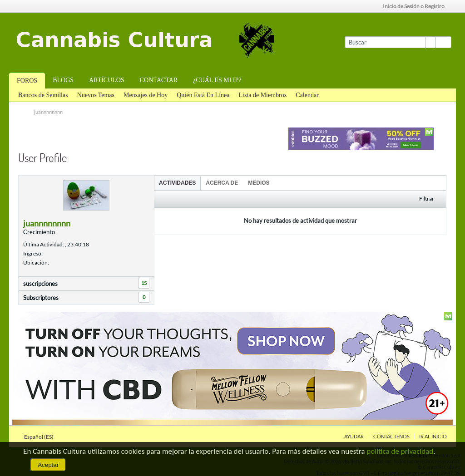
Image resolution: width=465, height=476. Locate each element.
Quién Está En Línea (203, 95)
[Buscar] (390, 42)
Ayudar (354, 436)
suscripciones (40, 284)
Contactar (159, 80)
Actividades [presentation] (177, 183)
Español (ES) (42, 437)
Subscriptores (41, 298)
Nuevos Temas (96, 95)
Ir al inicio (433, 436)
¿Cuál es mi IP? (217, 80)
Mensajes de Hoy (146, 95)
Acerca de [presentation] (222, 183)
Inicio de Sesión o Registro (417, 6)
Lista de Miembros (262, 95)
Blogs (63, 80)
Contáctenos (391, 436)
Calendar (307, 95)
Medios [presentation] (259, 183)
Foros (27, 81)
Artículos (107, 80)
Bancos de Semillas (43, 95)
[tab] (177, 183)
